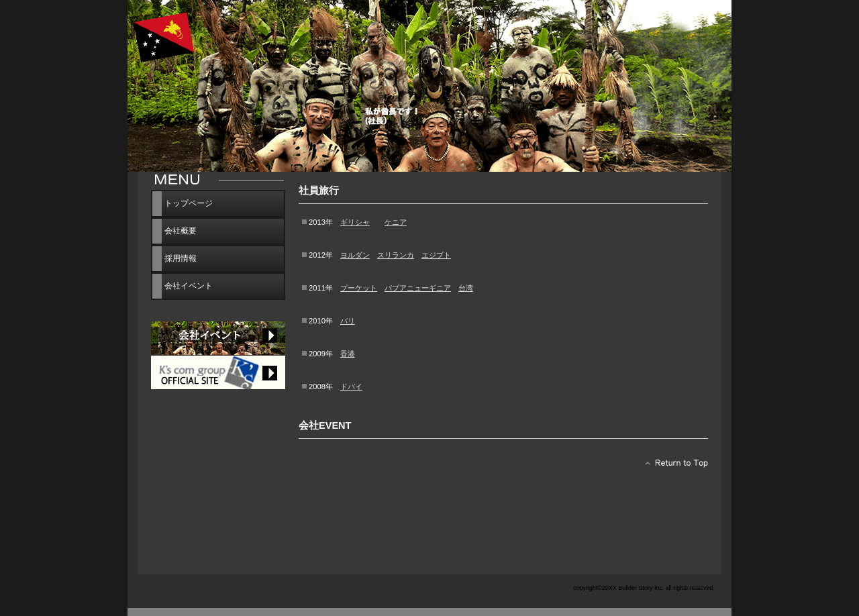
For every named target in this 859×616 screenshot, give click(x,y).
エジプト (436, 255)
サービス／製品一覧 (218, 372)
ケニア (396, 222)
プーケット (359, 288)
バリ (348, 321)
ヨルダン (355, 255)
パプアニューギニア (418, 288)
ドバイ (351, 387)
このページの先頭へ (673, 466)
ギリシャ (355, 222)
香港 (348, 354)
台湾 (466, 288)
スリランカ (396, 255)
